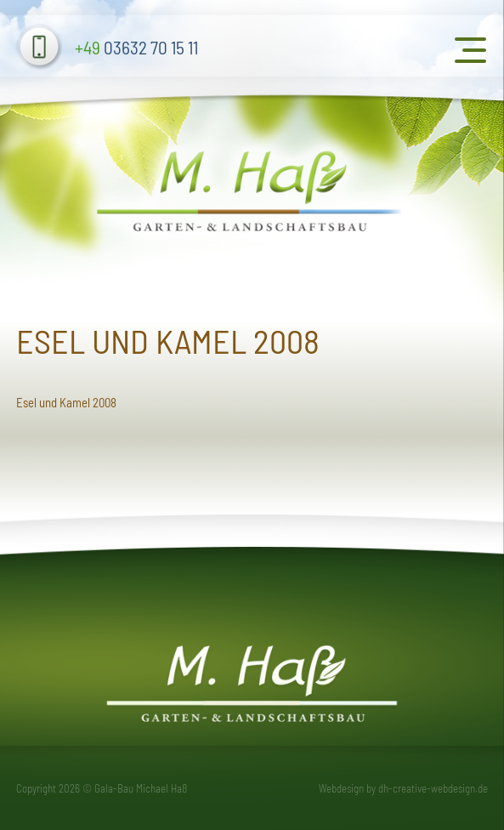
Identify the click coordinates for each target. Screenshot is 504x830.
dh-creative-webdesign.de (433, 788)
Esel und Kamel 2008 (66, 402)
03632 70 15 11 (136, 47)
